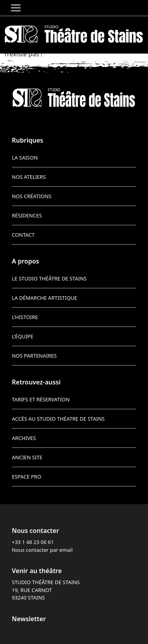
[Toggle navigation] (16, 8)
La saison (25, 158)
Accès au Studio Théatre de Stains (58, 419)
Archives (24, 438)
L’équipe (22, 336)
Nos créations (32, 196)
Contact (23, 235)
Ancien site (27, 457)
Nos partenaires (34, 356)
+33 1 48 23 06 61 (33, 542)
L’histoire (25, 317)
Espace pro (27, 477)
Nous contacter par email (42, 550)
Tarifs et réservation (41, 399)
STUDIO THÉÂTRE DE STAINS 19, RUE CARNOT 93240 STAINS (46, 590)
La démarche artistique (45, 298)
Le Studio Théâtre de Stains (49, 278)
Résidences (27, 215)
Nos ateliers (29, 177)
